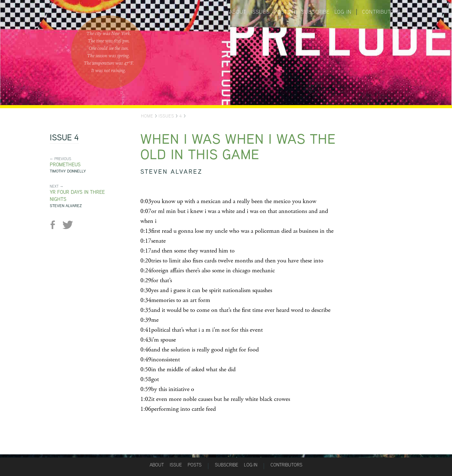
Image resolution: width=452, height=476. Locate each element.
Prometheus (65, 165)
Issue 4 (64, 138)
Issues (260, 12)
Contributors (381, 12)
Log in (343, 12)
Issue (176, 465)
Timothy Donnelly (68, 171)
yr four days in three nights (77, 196)
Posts (282, 12)
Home (147, 116)
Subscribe (315, 12)
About (238, 12)
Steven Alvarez (66, 206)
